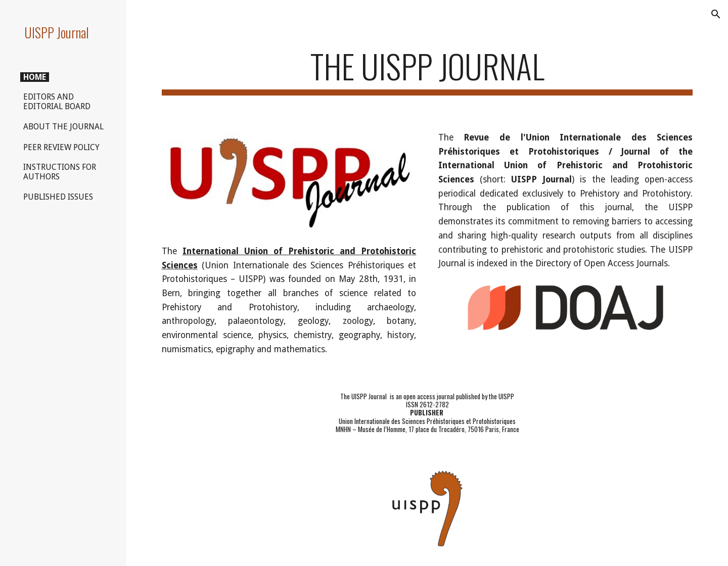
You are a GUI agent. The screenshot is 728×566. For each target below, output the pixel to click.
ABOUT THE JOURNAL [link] (63, 127)
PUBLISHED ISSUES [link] (58, 197)
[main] (427, 71)
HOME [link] (35, 77)
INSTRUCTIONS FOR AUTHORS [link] (60, 172)
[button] (716, 14)
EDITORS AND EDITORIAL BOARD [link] (57, 102)
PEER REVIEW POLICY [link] (61, 147)
